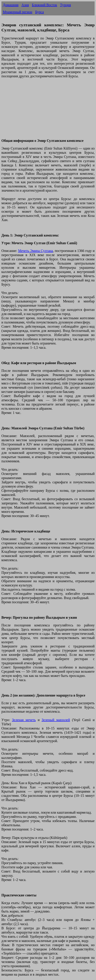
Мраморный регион (18, 12)
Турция (65, 5)
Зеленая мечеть (24, 720)
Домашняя (11, 5)
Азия (25, 5)
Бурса (40, 12)
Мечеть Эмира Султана (35, 251)
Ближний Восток (44, 5)
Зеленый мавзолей (56, 720)
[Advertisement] (48, 110)
